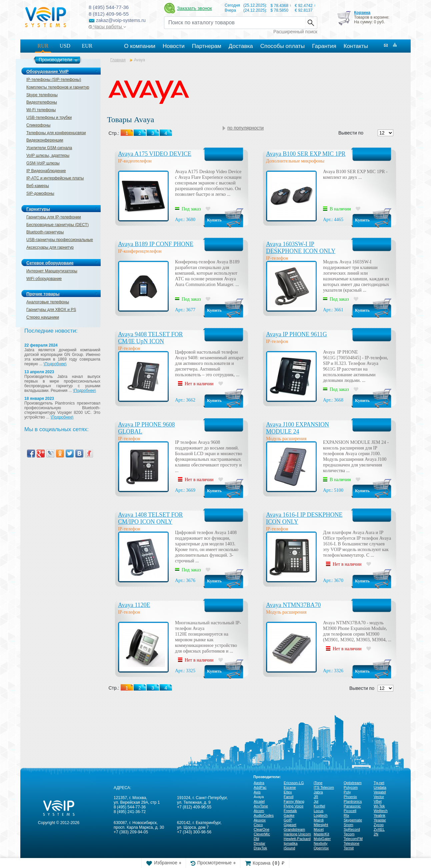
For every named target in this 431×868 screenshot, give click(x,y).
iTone (318, 783)
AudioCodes (264, 815)
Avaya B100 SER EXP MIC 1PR (306, 154)
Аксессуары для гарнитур (50, 247)
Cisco (258, 825)
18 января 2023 (39, 399)
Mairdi (319, 820)
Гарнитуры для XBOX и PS (51, 310)
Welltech (381, 811)
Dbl (256, 839)
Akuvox (260, 820)
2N (376, 834)
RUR (43, 46)
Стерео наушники (43, 317)
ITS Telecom (324, 787)
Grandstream (294, 829)
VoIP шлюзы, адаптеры (48, 155)
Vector (379, 797)
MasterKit (321, 834)
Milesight (321, 825)
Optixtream (353, 783)
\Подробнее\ (55, 364)
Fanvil (288, 797)
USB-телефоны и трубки (49, 118)
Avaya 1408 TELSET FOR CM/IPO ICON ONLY (150, 518)
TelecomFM (353, 839)
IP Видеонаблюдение (46, 171)
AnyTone (261, 806)
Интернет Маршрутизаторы (52, 271)
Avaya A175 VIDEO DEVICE (155, 154)
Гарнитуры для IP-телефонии (54, 217)
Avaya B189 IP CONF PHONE (156, 244)
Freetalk (290, 811)
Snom (348, 825)
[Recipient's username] (234, 23)
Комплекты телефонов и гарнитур (58, 87)
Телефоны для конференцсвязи (56, 133)
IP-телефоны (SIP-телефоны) (54, 80)
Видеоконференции (45, 140)
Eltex (288, 792)
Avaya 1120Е (134, 605)
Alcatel (259, 801)
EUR (87, 46)
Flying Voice (293, 806)
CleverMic (262, 834)
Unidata (380, 787)
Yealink (379, 815)
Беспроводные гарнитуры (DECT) (57, 225)
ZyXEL (379, 829)
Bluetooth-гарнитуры (45, 232)
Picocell (350, 811)
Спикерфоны (38, 125)
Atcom (259, 811)
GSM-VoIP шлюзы (43, 163)
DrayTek (260, 848)
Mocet (319, 829)
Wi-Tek (379, 806)
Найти (311, 23)
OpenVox (321, 848)
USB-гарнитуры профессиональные (60, 240)
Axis (257, 792)
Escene (290, 787)
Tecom (349, 834)
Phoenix (350, 797)
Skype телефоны (42, 95)
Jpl (316, 801)
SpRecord (352, 829)
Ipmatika (291, 843)
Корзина (362, 13)
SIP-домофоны (40, 193)
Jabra (318, 792)
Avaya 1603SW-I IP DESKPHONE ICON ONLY (301, 248)
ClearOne (261, 829)
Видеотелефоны (42, 102)
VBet (378, 801)
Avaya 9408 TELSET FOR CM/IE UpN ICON (150, 338)
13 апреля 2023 (39, 372)
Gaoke (289, 815)
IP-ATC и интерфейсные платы (55, 178)
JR (316, 797)
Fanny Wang (294, 801)
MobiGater (322, 839)
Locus (318, 811)
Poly (347, 792)
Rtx (346, 815)
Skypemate (353, 820)
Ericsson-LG (294, 783)
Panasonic (352, 806)
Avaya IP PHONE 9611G (296, 334)
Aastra (259, 783)
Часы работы (107, 27)
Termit (349, 848)
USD (65, 46)
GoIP (288, 820)
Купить (214, 220)
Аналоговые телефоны (48, 302)
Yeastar (380, 820)
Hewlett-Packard (297, 839)
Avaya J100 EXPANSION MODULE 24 (297, 428)
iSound (289, 848)
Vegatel (380, 792)
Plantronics (353, 801)
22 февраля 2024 (41, 345)
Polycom (351, 787)
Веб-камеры (38, 186)
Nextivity (321, 843)
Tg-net (379, 783)
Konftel (319, 806)
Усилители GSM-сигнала (49, 148)
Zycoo (379, 825)
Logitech (321, 815)
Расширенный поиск (295, 32)
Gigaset (290, 825)
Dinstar (259, 843)
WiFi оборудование (44, 279)
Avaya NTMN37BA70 (293, 605)
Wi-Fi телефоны (41, 110)
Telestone (351, 843)
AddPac (260, 787)
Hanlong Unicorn (297, 834)
